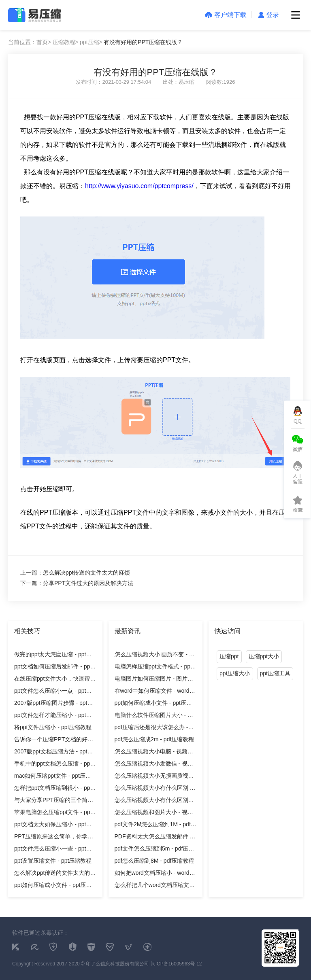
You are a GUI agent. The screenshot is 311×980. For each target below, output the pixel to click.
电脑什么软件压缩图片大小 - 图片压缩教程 (154, 716)
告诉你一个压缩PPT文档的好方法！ (54, 741)
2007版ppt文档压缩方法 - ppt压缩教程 (54, 753)
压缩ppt (229, 656)
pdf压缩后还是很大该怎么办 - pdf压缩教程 (151, 729)
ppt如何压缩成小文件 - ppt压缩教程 (53, 886)
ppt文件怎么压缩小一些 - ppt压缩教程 (53, 850)
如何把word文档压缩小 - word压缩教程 (155, 874)
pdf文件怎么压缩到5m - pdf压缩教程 (154, 850)
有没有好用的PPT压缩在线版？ (143, 42)
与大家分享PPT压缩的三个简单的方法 (54, 801)
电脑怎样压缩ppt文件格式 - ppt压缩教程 (153, 668)
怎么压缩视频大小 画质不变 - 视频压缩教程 (155, 656)
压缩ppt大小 (264, 656)
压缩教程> (66, 42)
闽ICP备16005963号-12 (176, 964)
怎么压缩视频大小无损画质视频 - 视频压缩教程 (154, 777)
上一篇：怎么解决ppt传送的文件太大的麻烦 (75, 573)
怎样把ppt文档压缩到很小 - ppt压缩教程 (53, 789)
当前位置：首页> (30, 42)
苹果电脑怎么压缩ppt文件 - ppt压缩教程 (53, 813)
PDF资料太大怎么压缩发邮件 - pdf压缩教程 (153, 838)
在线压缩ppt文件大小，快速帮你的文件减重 (55, 680)
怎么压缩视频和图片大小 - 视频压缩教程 (154, 813)
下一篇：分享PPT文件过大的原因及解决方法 (77, 583)
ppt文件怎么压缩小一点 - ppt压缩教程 (53, 692)
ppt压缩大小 (235, 673)
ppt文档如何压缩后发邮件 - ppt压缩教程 (53, 668)
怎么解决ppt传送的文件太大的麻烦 (55, 874)
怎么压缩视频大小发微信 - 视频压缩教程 (154, 765)
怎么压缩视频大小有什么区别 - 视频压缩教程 (153, 789)
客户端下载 (226, 15)
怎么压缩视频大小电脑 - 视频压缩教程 (154, 753)
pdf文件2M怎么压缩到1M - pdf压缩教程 (155, 826)
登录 (269, 15)
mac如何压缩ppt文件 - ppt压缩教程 (53, 777)
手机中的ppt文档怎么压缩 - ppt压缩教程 (53, 765)
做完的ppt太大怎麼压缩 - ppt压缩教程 (53, 656)
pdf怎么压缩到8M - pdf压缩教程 (154, 861)
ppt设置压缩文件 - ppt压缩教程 (53, 861)
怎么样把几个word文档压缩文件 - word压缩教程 (155, 886)
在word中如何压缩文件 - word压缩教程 (155, 692)
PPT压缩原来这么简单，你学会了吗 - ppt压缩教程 (54, 838)
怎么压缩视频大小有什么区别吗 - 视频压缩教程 (154, 801)
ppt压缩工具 (275, 673)
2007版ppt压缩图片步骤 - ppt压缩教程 (54, 704)
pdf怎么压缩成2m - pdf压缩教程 (154, 739)
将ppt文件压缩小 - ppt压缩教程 (53, 727)
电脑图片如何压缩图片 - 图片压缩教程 (154, 680)
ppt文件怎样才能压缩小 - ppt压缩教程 (53, 716)
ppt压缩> (91, 42)
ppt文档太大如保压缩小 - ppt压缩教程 (53, 826)
